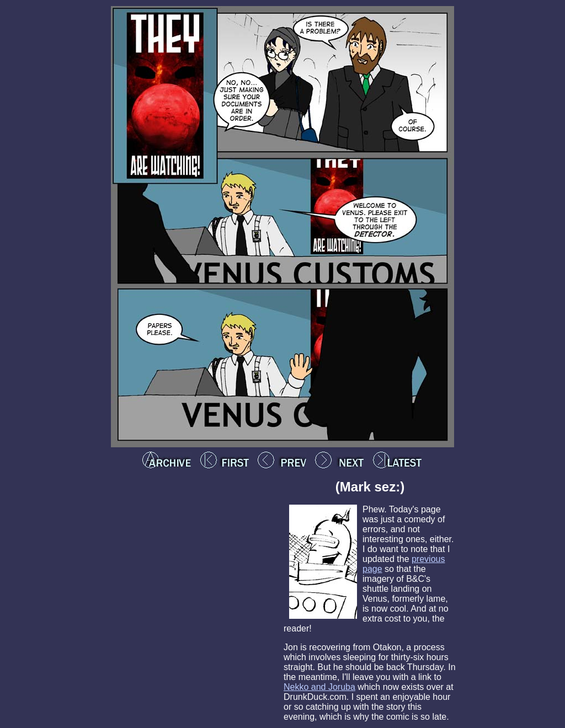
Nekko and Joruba (319, 687)
